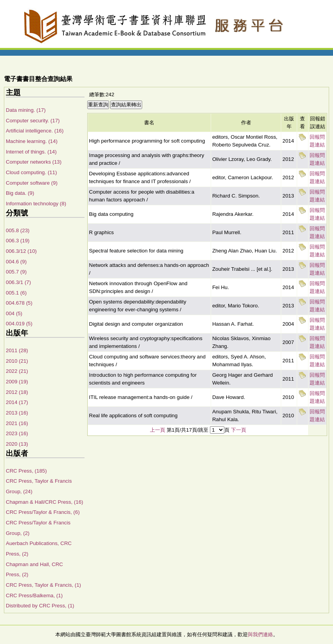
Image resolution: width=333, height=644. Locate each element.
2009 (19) (17, 382)
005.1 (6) (16, 293)
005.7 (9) (16, 272)
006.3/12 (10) (21, 251)
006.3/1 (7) (18, 282)
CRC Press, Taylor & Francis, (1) (43, 585)
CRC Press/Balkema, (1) (34, 595)
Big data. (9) (20, 193)
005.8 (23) (18, 230)
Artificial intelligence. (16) (35, 131)
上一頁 (158, 430)
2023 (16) (17, 433)
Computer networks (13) (34, 162)
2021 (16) (17, 423)
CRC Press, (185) (26, 471)
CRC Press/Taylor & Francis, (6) (43, 512)
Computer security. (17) (33, 121)
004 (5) (14, 313)
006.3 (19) (18, 241)
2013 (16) (17, 413)
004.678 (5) (19, 303)
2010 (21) (17, 361)
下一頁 (239, 430)
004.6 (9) (16, 262)
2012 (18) (17, 392)
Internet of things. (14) (31, 152)
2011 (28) (17, 350)
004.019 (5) (19, 324)
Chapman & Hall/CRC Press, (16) (45, 502)
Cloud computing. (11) (31, 172)
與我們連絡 (260, 634)
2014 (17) (17, 402)
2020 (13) (17, 444)
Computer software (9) (32, 183)
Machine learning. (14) (32, 141)
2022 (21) (17, 371)
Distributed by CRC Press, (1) (40, 606)
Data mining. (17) (26, 110)
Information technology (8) (36, 204)
